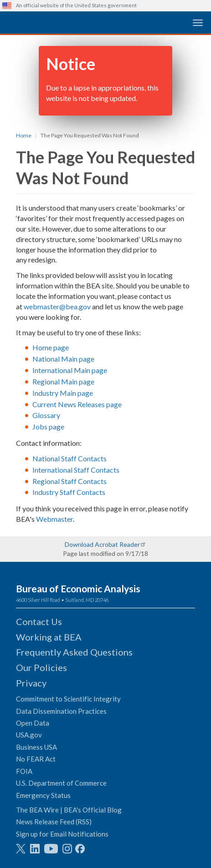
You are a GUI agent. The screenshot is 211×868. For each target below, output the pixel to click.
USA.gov (29, 735)
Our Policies (41, 667)
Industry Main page (63, 393)
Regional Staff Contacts (69, 481)
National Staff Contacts (69, 458)
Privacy (31, 683)
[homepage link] (71, 22)
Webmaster (54, 519)
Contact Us (39, 621)
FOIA (24, 771)
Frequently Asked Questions (74, 652)
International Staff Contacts (76, 470)
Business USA (36, 747)
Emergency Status (43, 795)
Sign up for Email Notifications (62, 834)
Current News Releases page (77, 404)
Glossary (46, 415)
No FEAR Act (36, 759)
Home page (51, 347)
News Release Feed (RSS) (54, 822)
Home (24, 135)
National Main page (63, 359)
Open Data (33, 723)
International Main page (70, 370)
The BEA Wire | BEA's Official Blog (69, 810)
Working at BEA (49, 637)
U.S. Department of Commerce (61, 783)
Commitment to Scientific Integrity (68, 699)
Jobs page (48, 426)
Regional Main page (63, 381)
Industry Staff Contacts (69, 492)
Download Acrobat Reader (102, 544)
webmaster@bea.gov (57, 306)
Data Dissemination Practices (61, 711)
